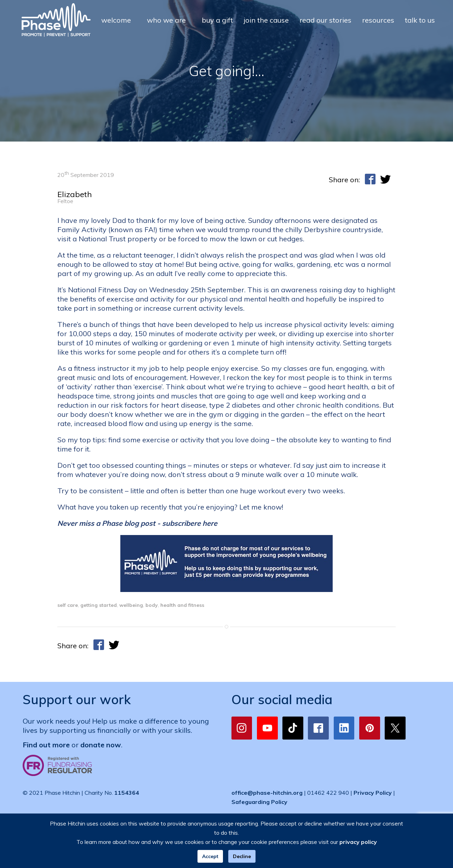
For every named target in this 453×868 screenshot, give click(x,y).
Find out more (46, 745)
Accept (210, 856)
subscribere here (190, 523)
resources (378, 20)
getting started (99, 605)
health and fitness (182, 605)
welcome (116, 20)
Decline (242, 856)
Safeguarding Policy (259, 802)
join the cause (266, 20)
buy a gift (217, 20)
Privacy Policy (373, 793)
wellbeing (131, 605)
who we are (166, 20)
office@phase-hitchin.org (267, 793)
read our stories (325, 20)
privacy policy (358, 842)
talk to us (420, 20)
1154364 (127, 793)
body (152, 605)
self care (68, 605)
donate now (101, 745)
